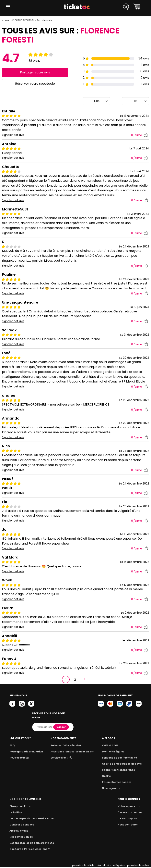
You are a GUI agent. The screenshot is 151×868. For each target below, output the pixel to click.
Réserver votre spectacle (35, 84)
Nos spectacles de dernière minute (30, 844)
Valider (61, 728)
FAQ (12, 746)
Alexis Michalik (18, 831)
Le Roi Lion (16, 813)
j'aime (140, 135)
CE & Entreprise (128, 819)
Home (6, 20)
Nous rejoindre (113, 789)
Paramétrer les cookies (118, 783)
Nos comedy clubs (20, 838)
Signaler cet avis (13, 135)
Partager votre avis (35, 72)
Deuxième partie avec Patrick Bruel (30, 819)
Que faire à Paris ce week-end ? (28, 850)
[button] (8, 7)
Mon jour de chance (21, 825)
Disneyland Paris (19, 807)
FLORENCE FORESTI (23, 20)
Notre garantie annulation (25, 752)
